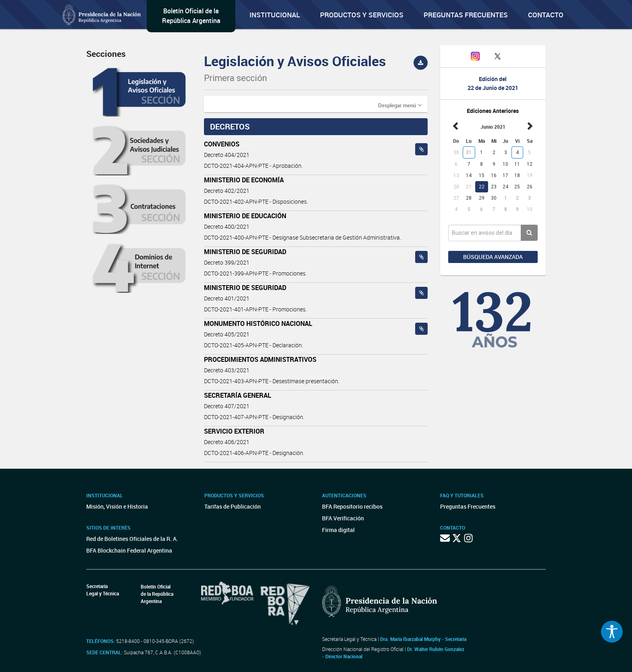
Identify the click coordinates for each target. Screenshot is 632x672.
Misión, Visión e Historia (117, 506)
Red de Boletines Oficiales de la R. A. (132, 539)
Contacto (546, 15)
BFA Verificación (343, 518)
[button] (400, 105)
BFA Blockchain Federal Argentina (129, 550)
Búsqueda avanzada (493, 257)
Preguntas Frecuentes (466, 15)
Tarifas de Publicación (233, 506)
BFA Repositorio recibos (352, 506)
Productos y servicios (362, 15)
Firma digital (338, 530)
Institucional (275, 15)
